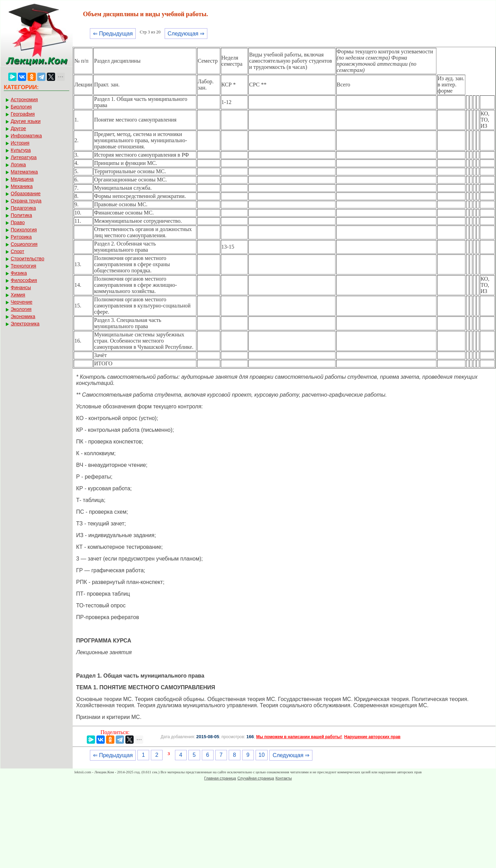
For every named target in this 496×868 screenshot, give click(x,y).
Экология (21, 309)
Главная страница (220, 778)
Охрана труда (26, 201)
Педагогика (23, 208)
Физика (19, 273)
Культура (21, 150)
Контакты (284, 778)
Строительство (27, 259)
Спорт (17, 251)
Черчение (22, 302)
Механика (22, 186)
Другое (18, 128)
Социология (24, 244)
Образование (26, 194)
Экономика (23, 316)
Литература (24, 157)
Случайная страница (256, 778)
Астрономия (24, 100)
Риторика (21, 237)
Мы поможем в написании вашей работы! (299, 737)
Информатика (26, 136)
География (23, 114)
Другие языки (26, 121)
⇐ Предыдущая (113, 34)
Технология (23, 266)
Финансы (21, 287)
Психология (24, 230)
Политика (21, 215)
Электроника (25, 324)
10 (262, 755)
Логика (18, 165)
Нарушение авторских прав (372, 737)
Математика (24, 172)
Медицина (22, 179)
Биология (21, 107)
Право (18, 222)
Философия (24, 280)
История (20, 143)
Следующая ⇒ (186, 34)
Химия (18, 295)
